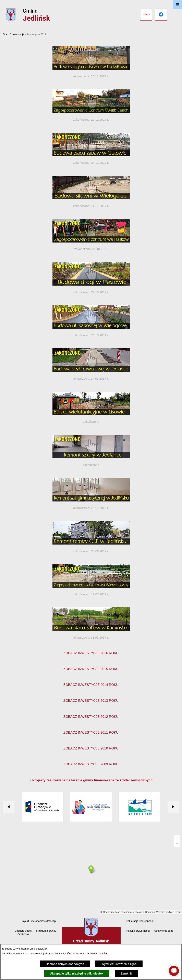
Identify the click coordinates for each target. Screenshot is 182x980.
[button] (174, 971)
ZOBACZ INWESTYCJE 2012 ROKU (91, 717)
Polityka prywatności (138, 931)
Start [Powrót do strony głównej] (6, 34)
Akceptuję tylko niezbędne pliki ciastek (77, 974)
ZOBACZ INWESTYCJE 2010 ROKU (91, 748)
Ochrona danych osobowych (65, 964)
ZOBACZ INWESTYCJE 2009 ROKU (91, 764)
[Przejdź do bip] (146, 15)
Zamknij (126, 974)
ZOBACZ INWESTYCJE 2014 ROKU (91, 685)
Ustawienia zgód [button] (164, 931)
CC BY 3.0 (23, 934)
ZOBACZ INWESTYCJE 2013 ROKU (91, 701)
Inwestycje (18, 34)
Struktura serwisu (46, 931)
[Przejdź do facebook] (161, 15)
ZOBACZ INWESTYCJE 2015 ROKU (91, 669)
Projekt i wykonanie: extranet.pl (39, 921)
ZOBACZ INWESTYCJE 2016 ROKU (91, 653)
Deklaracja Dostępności (140, 921)
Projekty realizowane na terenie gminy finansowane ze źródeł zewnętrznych (92, 780)
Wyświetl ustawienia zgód (119, 964)
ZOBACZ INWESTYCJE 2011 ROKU (91, 732)
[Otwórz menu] (177, 5)
